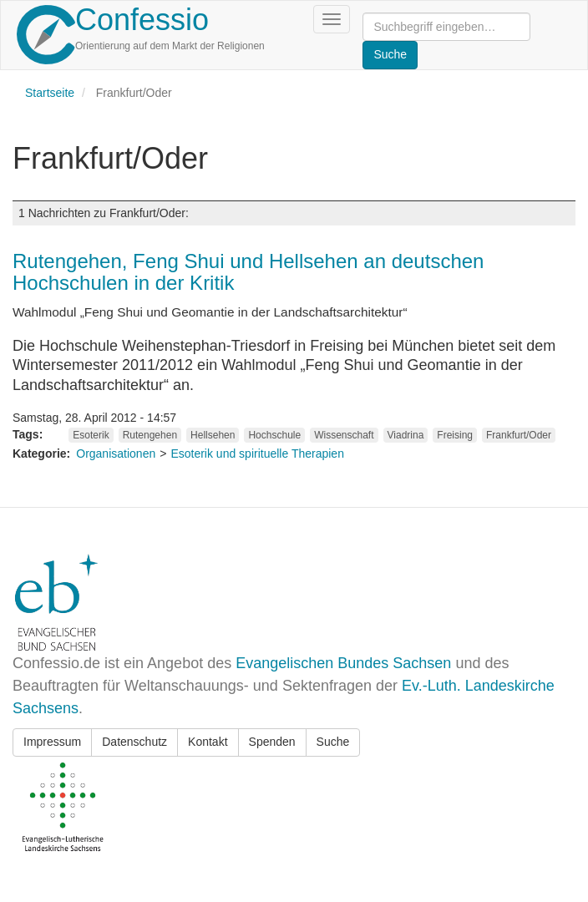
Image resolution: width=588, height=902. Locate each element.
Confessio (142, 20)
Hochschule (274, 435)
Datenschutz (134, 742)
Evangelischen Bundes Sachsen (343, 663)
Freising (455, 435)
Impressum (52, 742)
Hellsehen (213, 435)
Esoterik (91, 435)
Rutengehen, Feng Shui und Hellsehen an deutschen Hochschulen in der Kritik (248, 272)
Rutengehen (150, 435)
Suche (333, 742)
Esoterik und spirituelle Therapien (257, 454)
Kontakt (208, 742)
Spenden (272, 742)
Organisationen (116, 454)
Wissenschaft (344, 435)
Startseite (50, 93)
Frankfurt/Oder (519, 435)
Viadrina (406, 435)
